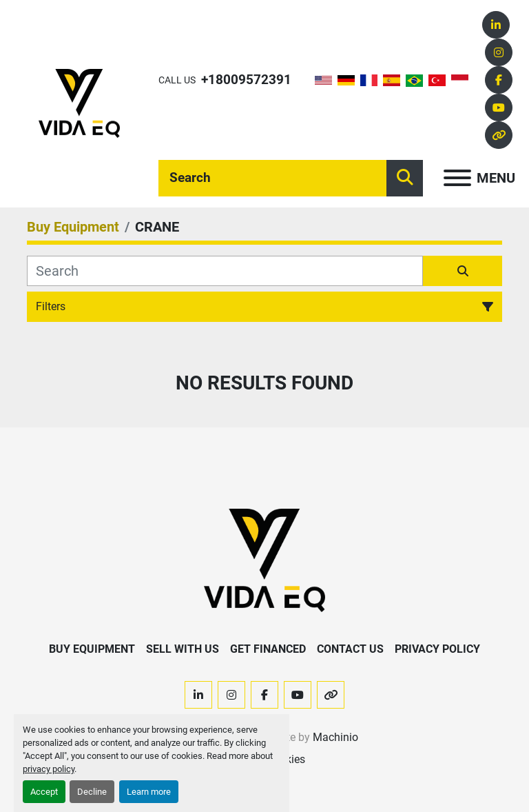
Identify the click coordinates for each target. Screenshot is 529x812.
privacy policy (49, 769)
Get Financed (268, 649)
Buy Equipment (92, 649)
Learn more (149, 792)
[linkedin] (496, 25)
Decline (92, 792)
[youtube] (499, 108)
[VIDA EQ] (264, 560)
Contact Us (350, 649)
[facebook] (499, 80)
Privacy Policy (437, 649)
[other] (499, 135)
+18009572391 (246, 80)
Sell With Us (183, 649)
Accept (44, 792)
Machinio (335, 737)
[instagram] (499, 52)
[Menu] (457, 178)
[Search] (272, 178)
